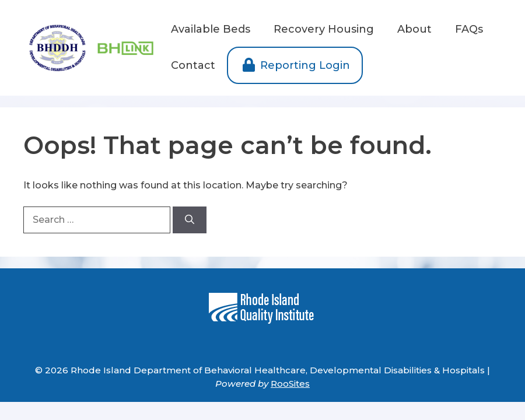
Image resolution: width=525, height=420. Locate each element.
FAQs (469, 29)
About (414, 29)
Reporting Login (295, 65)
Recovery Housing (324, 29)
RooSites (290, 384)
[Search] (190, 220)
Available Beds (211, 29)
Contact (193, 65)
